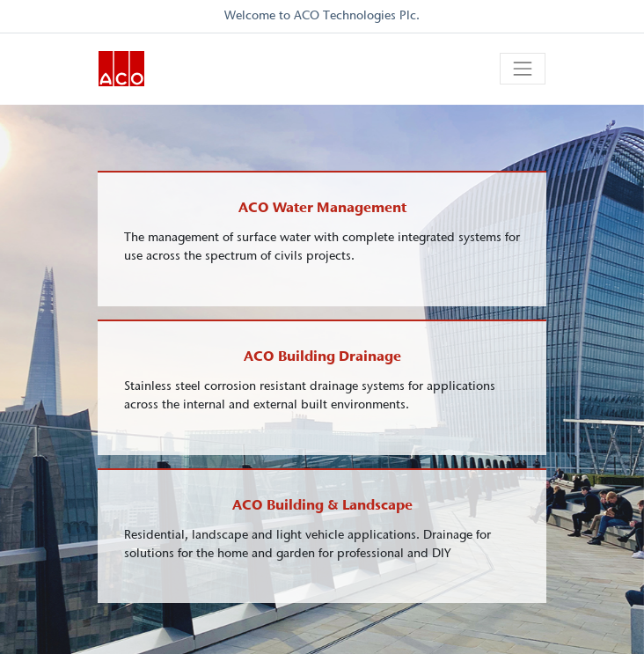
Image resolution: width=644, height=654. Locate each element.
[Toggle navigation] (523, 69)
